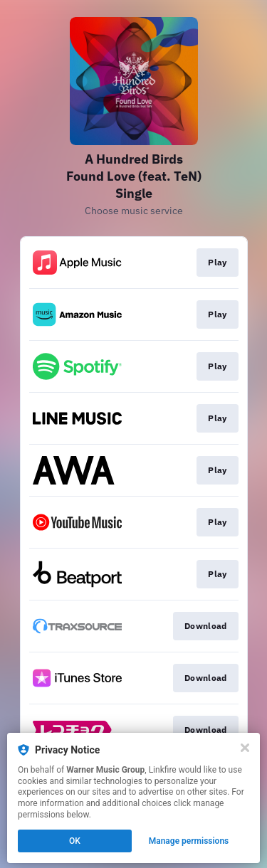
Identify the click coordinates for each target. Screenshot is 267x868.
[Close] (245, 748)
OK (75, 841)
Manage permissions (189, 841)
